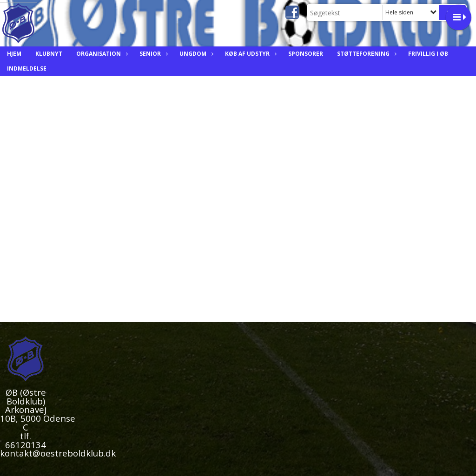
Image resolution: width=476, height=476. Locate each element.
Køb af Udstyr (250, 54)
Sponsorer (306, 54)
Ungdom (195, 54)
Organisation (101, 54)
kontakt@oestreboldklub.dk (58, 453)
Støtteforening (366, 54)
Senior (152, 54)
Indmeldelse (27, 68)
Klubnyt (49, 54)
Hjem (14, 54)
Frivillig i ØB (428, 54)
